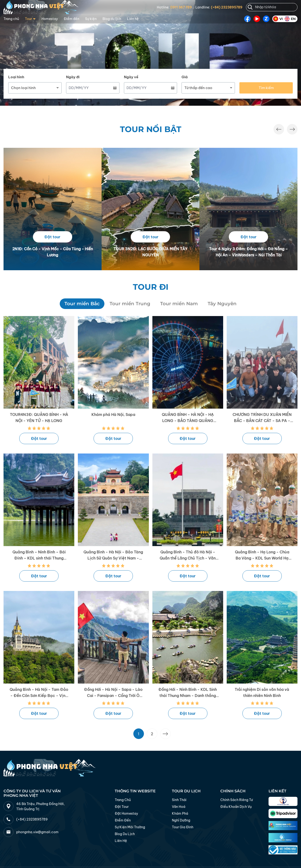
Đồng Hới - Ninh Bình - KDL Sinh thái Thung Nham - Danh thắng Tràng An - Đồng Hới (188, 693)
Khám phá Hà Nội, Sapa (113, 414)
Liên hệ (133, 19)
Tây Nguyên (222, 304)
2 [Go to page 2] (152, 734)
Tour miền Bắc (82, 304)
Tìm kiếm (266, 88)
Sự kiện (91, 19)
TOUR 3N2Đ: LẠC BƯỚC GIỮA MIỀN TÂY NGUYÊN (150, 252)
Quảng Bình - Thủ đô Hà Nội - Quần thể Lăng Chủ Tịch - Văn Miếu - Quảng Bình (188, 555)
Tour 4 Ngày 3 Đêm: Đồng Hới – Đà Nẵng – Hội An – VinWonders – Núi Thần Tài (248, 252)
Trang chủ (11, 19)
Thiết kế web (73, 858)
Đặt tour (52, 237)
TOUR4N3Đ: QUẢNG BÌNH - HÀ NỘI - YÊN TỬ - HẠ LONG (39, 418)
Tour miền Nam (179, 304)
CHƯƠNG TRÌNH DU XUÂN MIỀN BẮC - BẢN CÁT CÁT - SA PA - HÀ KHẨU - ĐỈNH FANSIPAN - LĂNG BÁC (262, 418)
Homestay (50, 19)
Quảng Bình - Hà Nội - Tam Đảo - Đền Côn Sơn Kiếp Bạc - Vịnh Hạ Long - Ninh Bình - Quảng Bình (39, 693)
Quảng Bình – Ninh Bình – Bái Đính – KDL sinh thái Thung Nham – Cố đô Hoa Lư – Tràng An (39, 555)
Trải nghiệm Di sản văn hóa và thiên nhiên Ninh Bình (262, 692)
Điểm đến (71, 19)
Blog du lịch (112, 19)
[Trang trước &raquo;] (165, 734)
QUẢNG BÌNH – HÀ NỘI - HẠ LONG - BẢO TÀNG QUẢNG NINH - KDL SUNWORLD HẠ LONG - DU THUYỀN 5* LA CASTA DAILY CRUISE (188, 418)
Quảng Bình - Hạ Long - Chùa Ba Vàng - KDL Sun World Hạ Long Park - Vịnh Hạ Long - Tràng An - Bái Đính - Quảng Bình (262, 555)
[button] (279, 129)
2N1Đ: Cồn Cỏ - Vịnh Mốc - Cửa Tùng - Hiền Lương (53, 252)
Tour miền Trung (130, 304)
